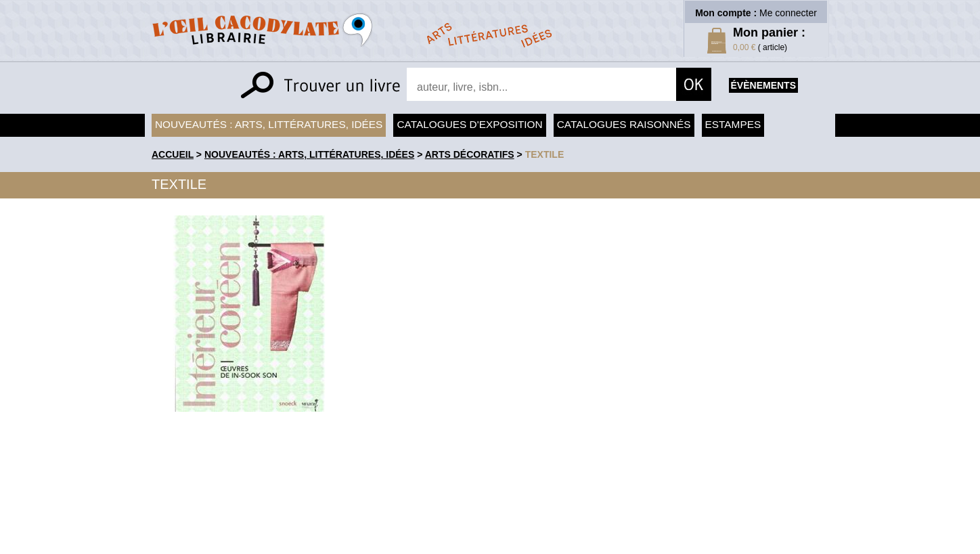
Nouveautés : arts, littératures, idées (269, 124)
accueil (173, 154)
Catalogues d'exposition (469, 124)
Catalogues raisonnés (624, 124)
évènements (763, 85)
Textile (545, 154)
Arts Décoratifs (470, 154)
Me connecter (788, 13)
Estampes (733, 124)
